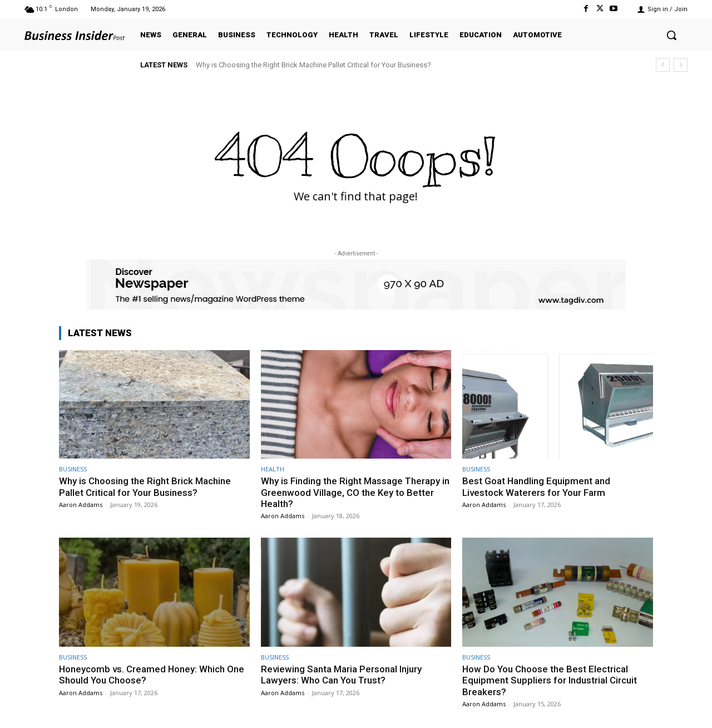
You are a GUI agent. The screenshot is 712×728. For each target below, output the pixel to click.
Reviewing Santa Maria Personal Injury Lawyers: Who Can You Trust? (341, 675)
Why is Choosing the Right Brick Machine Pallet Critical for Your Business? (313, 65)
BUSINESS (73, 469)
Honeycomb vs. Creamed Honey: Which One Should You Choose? (152, 675)
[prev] (663, 65)
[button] (671, 35)
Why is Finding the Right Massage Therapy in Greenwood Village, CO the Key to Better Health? (355, 492)
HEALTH (273, 469)
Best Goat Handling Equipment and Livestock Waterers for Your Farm (537, 486)
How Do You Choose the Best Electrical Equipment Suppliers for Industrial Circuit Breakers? (550, 680)
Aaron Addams (81, 505)
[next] (681, 65)
